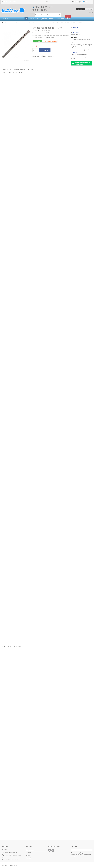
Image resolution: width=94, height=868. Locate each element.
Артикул (43, 33)
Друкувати (37, 56)
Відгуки (30, 70)
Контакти (5, 2)
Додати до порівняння (49, 56)
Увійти (91, 12)
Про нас (28, 855)
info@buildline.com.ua (12, 860)
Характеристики (19, 70)
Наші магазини (30, 850)
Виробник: (35, 33)
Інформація (7, 70)
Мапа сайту (12, 2)
